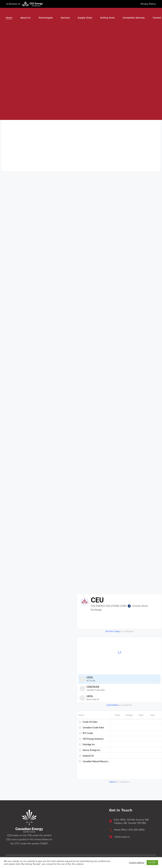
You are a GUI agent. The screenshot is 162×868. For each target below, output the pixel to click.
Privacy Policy (148, 4)
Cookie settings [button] (137, 863)
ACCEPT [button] (152, 863)
